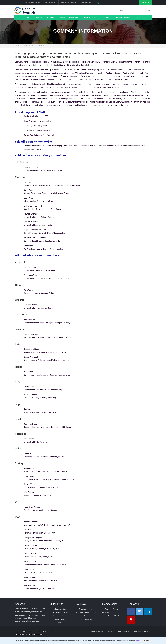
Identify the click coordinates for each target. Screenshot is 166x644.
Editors (62, 18)
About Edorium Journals (32, 2)
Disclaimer (109, 632)
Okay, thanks (146, 641)
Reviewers (74, 18)
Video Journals (83, 616)
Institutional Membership (113, 616)
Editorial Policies (58, 619)
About (28, 18)
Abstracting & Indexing (69, 2)
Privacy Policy (97, 632)
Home (18, 46)
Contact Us (127, 632)
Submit (145, 2)
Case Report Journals (86, 612)
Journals (39, 18)
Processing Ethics (58, 616)
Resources (107, 18)
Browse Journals (51, 2)
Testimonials (87, 2)
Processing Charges (59, 612)
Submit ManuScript (85, 619)
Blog (97, 3)
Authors (51, 18)
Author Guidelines (58, 609)
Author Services (123, 18)
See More (137, 641)
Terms (118, 632)
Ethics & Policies (90, 18)
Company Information (143, 632)
